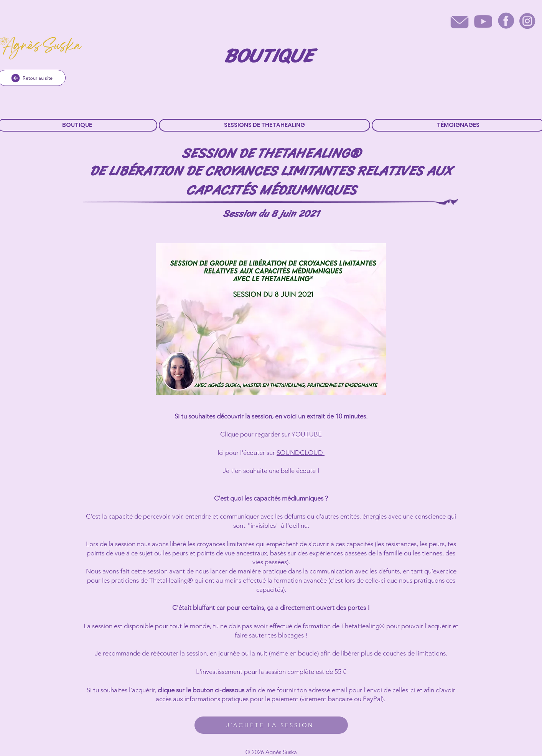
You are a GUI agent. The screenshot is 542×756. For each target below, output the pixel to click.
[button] (264, 125)
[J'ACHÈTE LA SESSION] (271, 725)
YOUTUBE (307, 434)
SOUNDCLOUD (301, 453)
